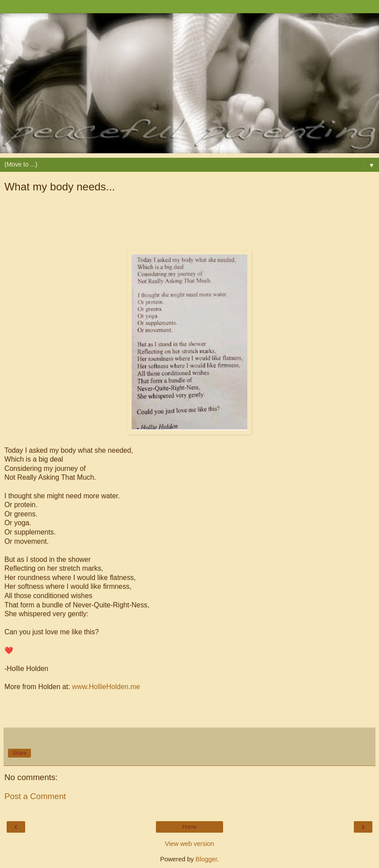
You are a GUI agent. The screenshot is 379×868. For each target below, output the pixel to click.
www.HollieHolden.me (106, 687)
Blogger (207, 859)
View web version (189, 844)
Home (189, 827)
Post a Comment (35, 796)
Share (19, 753)
